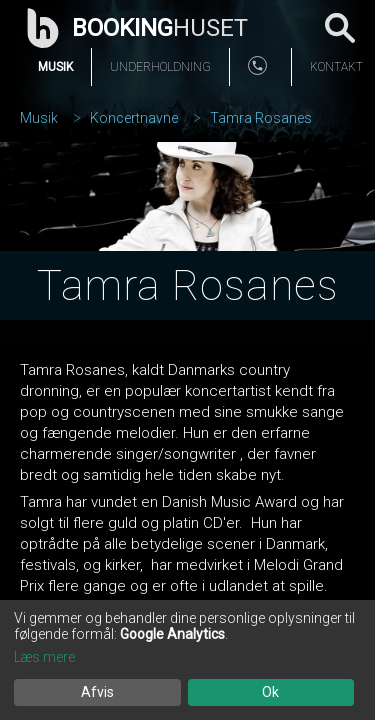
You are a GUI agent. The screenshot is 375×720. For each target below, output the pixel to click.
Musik (55, 67)
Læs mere (44, 657)
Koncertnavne (134, 118)
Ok (270, 692)
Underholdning (160, 67)
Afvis (97, 692)
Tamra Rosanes (261, 118)
